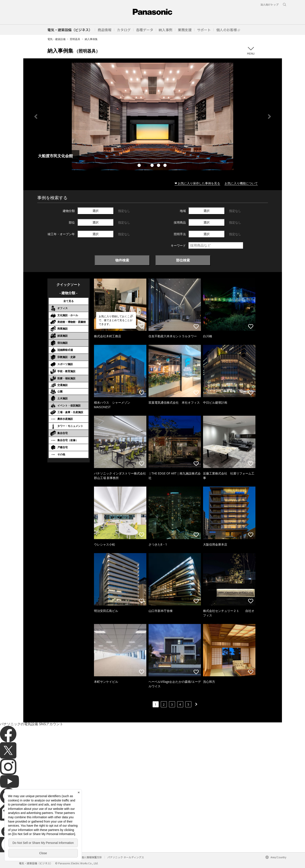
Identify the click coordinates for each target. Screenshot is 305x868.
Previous (36, 117)
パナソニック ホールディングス (126, 857)
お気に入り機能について (241, 183)
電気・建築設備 (56, 39)
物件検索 (122, 260)
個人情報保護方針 (92, 857)
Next (269, 117)
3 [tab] (153, 166)
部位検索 (183, 260)
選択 (95, 211)
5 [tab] (166, 166)
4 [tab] (159, 166)
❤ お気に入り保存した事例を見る (197, 183)
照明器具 (75, 39)
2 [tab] (146, 166)
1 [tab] (140, 166)
